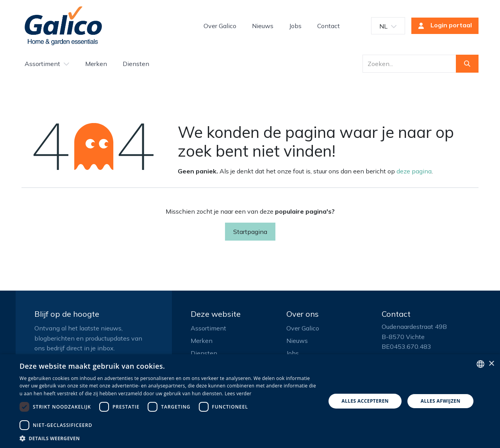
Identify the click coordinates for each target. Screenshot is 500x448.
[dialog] (250, 401)
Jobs (293, 353)
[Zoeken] (467, 64)
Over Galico (303, 328)
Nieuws (297, 341)
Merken (202, 341)
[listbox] (480, 364)
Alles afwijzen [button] (441, 401)
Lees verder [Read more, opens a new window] (238, 394)
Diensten (204, 353)
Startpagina (250, 232)
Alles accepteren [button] (365, 401)
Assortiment (208, 328)
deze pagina (414, 171)
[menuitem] (220, 26)
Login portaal (443, 26)
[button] (168, 438)
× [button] (491, 364)
